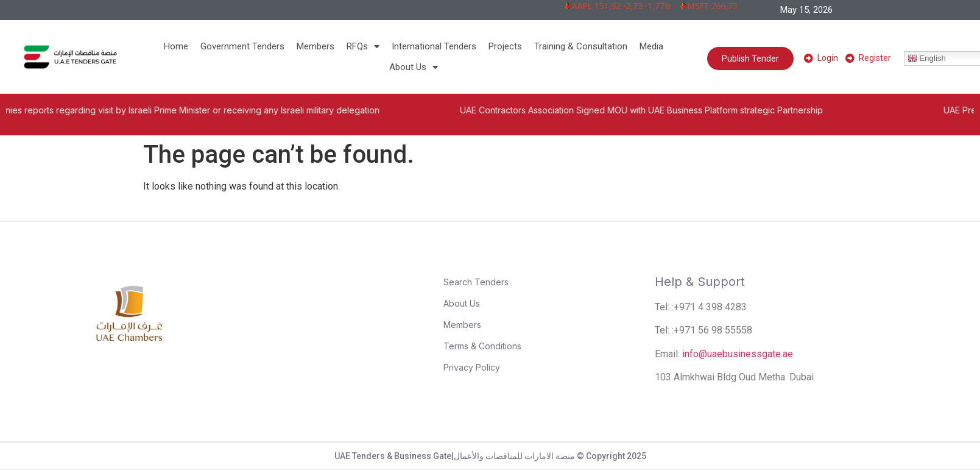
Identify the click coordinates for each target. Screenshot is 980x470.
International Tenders (434, 46)
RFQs (363, 46)
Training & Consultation (581, 46)
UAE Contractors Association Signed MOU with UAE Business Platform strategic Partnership (661, 110)
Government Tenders (242, 46)
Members (316, 46)
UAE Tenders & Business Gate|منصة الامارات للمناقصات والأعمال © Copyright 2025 (490, 456)
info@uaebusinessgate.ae (738, 354)
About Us (414, 67)
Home (176, 46)
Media (651, 46)
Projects (505, 46)
